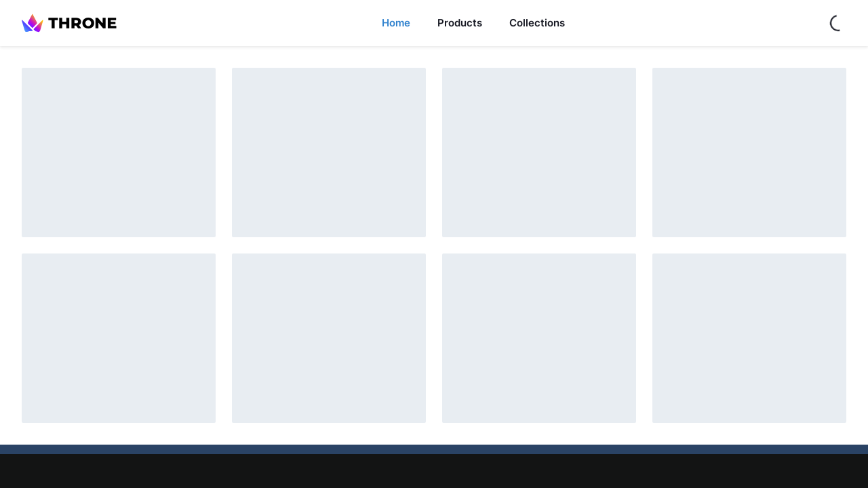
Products (460, 23)
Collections (537, 23)
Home (396, 23)
